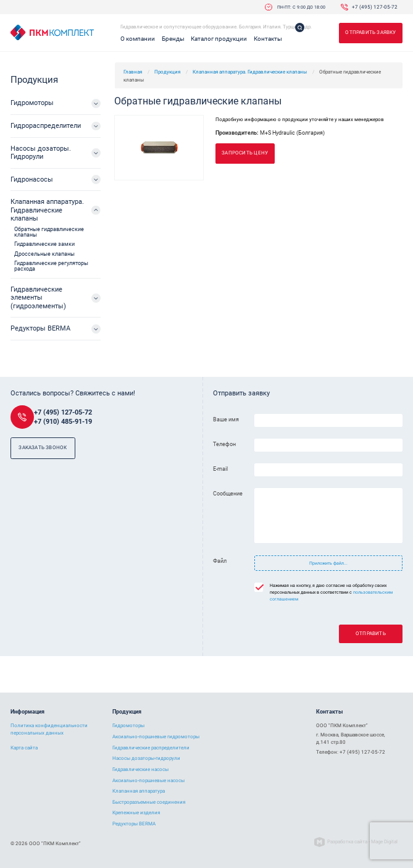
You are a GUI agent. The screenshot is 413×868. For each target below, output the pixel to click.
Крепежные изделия (136, 813)
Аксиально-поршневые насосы (148, 781)
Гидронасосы (32, 179)
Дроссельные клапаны (44, 254)
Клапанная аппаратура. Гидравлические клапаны (250, 72)
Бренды (173, 39)
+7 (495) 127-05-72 (375, 7)
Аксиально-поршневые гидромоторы (156, 737)
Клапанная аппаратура (139, 791)
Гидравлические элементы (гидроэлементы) (38, 298)
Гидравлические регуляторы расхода (51, 266)
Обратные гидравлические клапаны (49, 232)
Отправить (371, 634)
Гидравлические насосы (140, 769)
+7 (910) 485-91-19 (63, 422)
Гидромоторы (32, 103)
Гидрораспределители (46, 126)
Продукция (167, 72)
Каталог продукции (219, 39)
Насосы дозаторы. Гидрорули (41, 153)
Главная (133, 72)
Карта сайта (24, 748)
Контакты (268, 39)
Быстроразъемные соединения (149, 802)
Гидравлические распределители (151, 748)
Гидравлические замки (44, 244)
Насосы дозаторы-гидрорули (146, 758)
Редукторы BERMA (40, 328)
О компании (138, 39)
